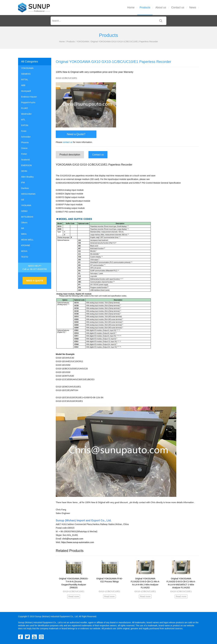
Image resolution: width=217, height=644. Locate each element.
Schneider (26, 137)
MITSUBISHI (27, 217)
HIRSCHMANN (28, 194)
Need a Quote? (76, 134)
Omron (24, 148)
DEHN (24, 171)
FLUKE (24, 108)
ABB (23, 85)
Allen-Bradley (27, 177)
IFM (23, 183)
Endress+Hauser (29, 97)
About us (161, 8)
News (193, 8)
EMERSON (26, 165)
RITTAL (25, 80)
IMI (23, 228)
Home (131, 8)
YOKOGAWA (83, 42)
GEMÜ (24, 211)
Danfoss (25, 188)
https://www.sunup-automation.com (78, 542)
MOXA (24, 251)
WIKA (24, 234)
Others (24, 223)
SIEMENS (26, 74)
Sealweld (25, 160)
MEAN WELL (27, 240)
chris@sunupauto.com (73, 539)
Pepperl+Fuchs (28, 102)
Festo (24, 131)
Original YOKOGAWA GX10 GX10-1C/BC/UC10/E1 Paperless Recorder (124, 42)
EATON (25, 125)
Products (145, 8)
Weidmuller (26, 114)
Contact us (178, 8)
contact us (68, 142)
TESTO (25, 257)
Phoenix (25, 142)
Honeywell (26, 91)
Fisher (24, 154)
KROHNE (26, 245)
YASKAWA (26, 205)
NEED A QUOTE (35, 281)
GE (23, 200)
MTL (23, 120)
